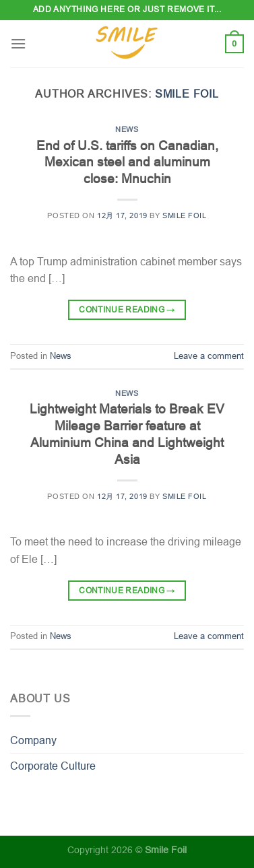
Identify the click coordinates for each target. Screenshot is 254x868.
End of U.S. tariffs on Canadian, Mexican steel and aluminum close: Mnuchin (127, 163)
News (127, 129)
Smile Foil (187, 94)
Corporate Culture (53, 766)
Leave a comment (209, 356)
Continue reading (127, 310)
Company (33, 740)
